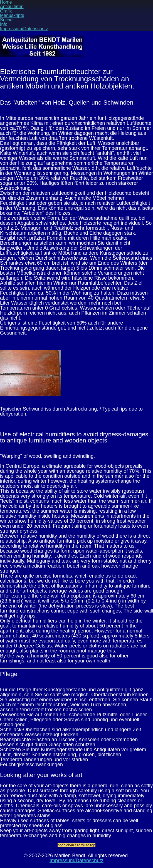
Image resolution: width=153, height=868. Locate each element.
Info (4, 24)
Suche (6, 20)
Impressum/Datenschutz (24, 29)
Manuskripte (12, 15)
